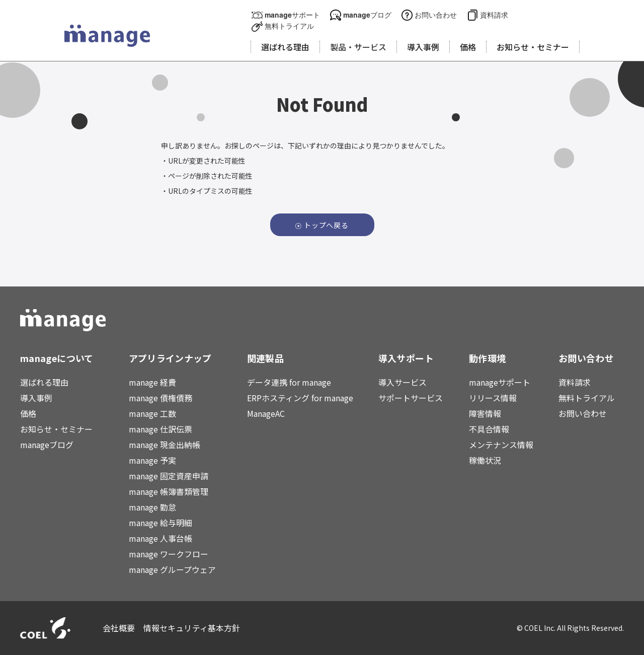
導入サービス (403, 382)
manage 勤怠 (152, 507)
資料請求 (494, 15)
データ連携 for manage (289, 382)
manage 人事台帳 (160, 538)
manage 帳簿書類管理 (169, 491)
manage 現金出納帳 (165, 445)
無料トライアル (289, 26)
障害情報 (485, 413)
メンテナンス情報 (501, 445)
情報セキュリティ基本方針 (192, 628)
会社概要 (119, 628)
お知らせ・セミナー (56, 429)
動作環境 (487, 358)
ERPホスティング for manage (300, 398)
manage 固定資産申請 (169, 476)
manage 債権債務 (160, 398)
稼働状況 (485, 460)
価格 (28, 413)
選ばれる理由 (44, 382)
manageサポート (292, 15)
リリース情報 (493, 398)
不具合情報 (489, 429)
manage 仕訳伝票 (160, 429)
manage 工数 (152, 413)
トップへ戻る (326, 225)
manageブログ (367, 15)
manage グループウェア (172, 569)
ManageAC (266, 413)
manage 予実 (152, 460)
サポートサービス (411, 398)
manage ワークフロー (169, 554)
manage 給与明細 (160, 523)
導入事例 (36, 398)
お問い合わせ (436, 15)
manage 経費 (152, 382)
